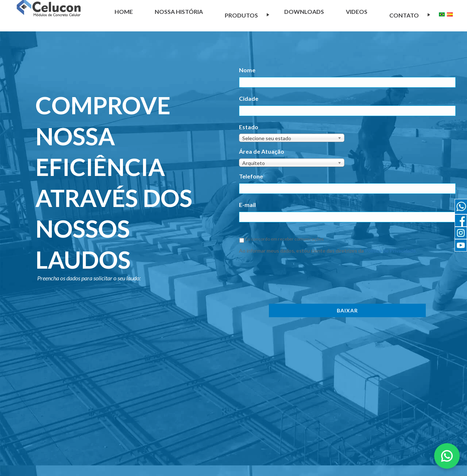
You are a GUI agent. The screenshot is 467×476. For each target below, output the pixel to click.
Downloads (304, 11)
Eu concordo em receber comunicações (284, 239)
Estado (249, 127)
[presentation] (294, 278)
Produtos (241, 15)
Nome (247, 70)
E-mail (247, 205)
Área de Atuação (262, 151)
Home (124, 11)
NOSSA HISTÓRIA (179, 11)
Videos (357, 11)
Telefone (251, 176)
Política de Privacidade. (391, 251)
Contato (404, 15)
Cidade (249, 98)
